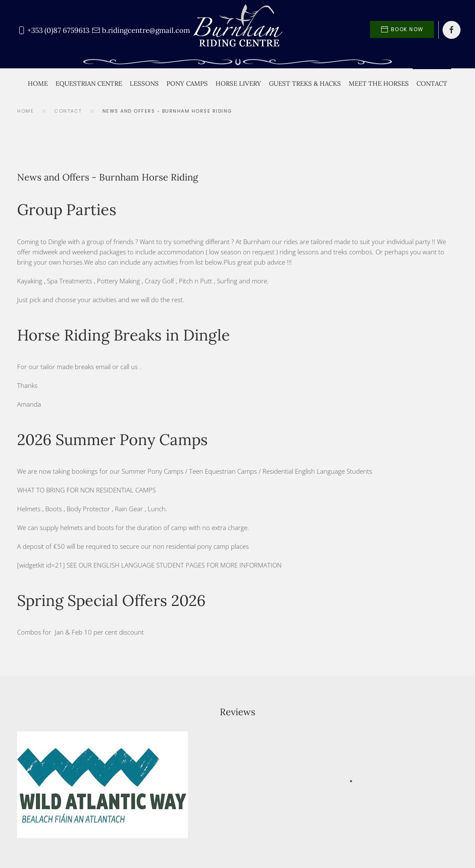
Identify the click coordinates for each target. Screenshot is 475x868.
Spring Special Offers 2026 (111, 600)
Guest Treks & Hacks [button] (305, 83)
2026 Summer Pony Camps (112, 440)
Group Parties (67, 210)
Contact (432, 83)
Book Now (402, 29)
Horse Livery (238, 83)
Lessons (144, 83)
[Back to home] (238, 30)
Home (38, 83)
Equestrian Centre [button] (89, 83)
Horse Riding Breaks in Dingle (124, 335)
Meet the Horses (379, 83)
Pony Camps (187, 83)
